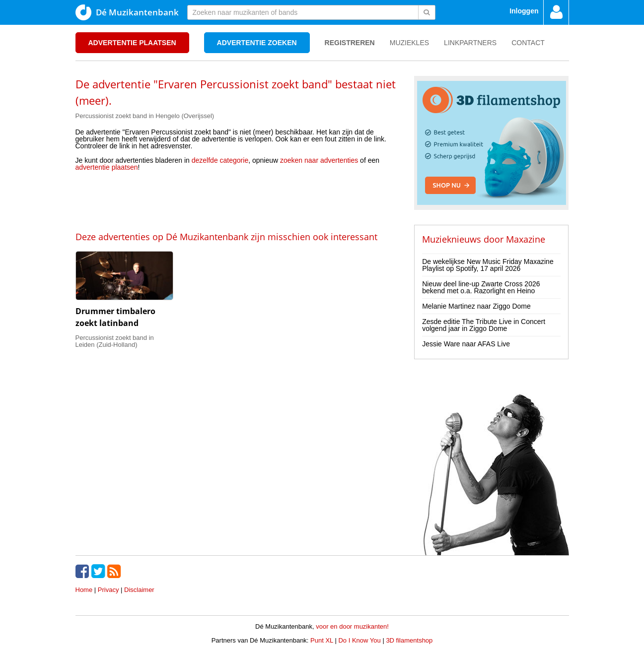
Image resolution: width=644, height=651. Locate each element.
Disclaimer (139, 590)
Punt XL (322, 640)
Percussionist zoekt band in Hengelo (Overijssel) (145, 116)
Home (84, 590)
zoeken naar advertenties (319, 160)
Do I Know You (359, 640)
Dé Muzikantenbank (127, 12)
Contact (528, 43)
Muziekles (409, 43)
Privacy (108, 590)
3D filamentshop (409, 640)
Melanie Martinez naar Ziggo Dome (476, 306)
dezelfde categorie (220, 160)
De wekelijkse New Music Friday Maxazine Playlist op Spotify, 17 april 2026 (488, 265)
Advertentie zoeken (257, 43)
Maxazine (526, 239)
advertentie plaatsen (107, 167)
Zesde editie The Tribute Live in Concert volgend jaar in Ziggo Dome (484, 325)
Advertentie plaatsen (132, 43)
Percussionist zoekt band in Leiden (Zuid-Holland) (115, 341)
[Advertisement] (237, 200)
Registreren (350, 43)
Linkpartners (470, 43)
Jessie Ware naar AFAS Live (466, 344)
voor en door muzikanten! (352, 626)
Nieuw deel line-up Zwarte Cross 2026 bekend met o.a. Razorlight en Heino (481, 287)
